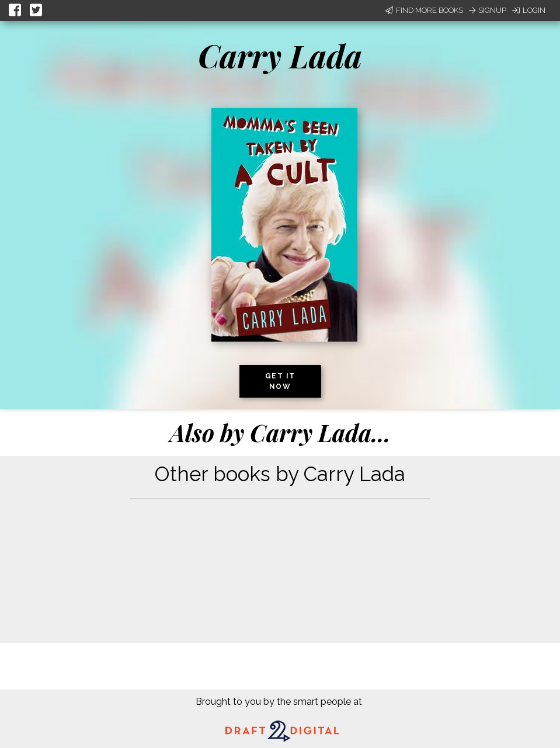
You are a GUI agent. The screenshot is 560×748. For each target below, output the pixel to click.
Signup (488, 10)
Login (529, 10)
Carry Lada (280, 55)
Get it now (280, 381)
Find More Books (424, 10)
